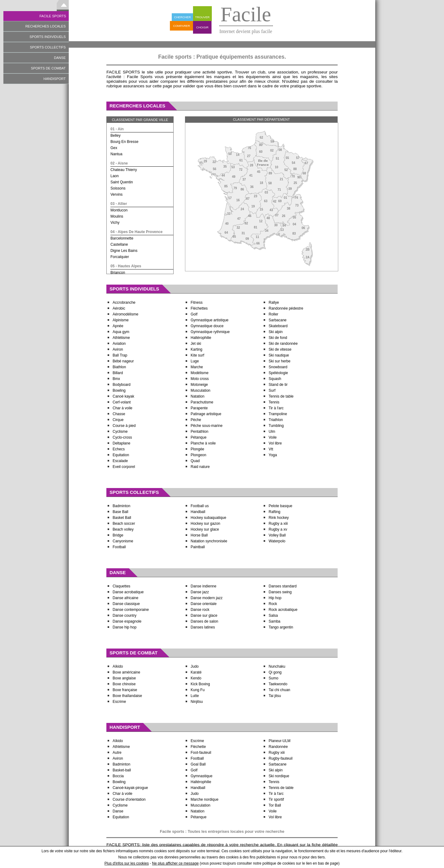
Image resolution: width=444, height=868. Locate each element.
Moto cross (200, 379)
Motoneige (199, 385)
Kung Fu (197, 690)
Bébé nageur (123, 361)
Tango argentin (281, 627)
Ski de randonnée (283, 344)
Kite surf (197, 355)
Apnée (118, 326)
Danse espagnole (127, 621)
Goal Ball (198, 764)
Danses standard (283, 586)
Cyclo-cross (122, 437)
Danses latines (203, 627)
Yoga (273, 455)
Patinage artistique (206, 414)
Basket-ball (122, 770)
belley (115, 136)
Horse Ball (199, 535)
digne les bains (124, 251)
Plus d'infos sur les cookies (127, 863)
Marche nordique (204, 799)
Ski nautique (279, 355)
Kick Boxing (200, 684)
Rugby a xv (278, 529)
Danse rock (200, 610)
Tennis (274, 402)
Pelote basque (280, 506)
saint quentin (122, 182)
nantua (116, 154)
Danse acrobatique (128, 592)
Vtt (271, 449)
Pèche (196, 420)
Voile (273, 437)
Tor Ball (275, 805)
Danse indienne (203, 586)
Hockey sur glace (205, 529)
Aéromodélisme (125, 314)
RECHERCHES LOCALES (45, 26)
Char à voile (122, 408)
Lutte (195, 696)
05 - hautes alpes (126, 266)
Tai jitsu (275, 696)
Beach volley (123, 529)
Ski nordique (279, 776)
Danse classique (126, 604)
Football (119, 547)
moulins (117, 216)
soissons (118, 188)
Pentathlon (199, 432)
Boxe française (125, 690)
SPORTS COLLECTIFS (48, 47)
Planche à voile (203, 443)
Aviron (118, 349)
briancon (118, 273)
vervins (116, 194)
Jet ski (196, 344)
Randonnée (278, 747)
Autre (117, 753)
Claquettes (121, 586)
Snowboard (278, 367)
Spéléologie (278, 373)
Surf (272, 390)
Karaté (196, 672)
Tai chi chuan (279, 690)
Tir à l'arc (276, 408)
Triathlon (276, 420)
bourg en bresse (124, 142)
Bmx (116, 379)
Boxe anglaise (124, 678)
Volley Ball (277, 535)
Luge (195, 361)
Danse (118, 811)
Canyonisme (123, 541)
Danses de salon (204, 621)
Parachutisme (202, 402)
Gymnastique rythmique (210, 332)
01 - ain (117, 129)
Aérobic (119, 308)
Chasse (119, 414)
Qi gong (275, 672)
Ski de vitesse (280, 349)
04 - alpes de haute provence (136, 232)
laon (115, 176)
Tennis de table (281, 396)
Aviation (119, 344)
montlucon (119, 210)
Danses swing (280, 592)
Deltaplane (121, 443)
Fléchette (198, 747)
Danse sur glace (204, 616)
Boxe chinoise (124, 684)
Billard (118, 373)
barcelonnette (122, 238)
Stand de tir (278, 385)
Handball (198, 512)
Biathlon (119, 367)
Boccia (118, 776)
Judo (195, 666)
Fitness (197, 303)
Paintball (198, 547)
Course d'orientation (129, 799)
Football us (200, 506)
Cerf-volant (122, 402)
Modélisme (199, 373)
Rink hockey (279, 518)
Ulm (272, 432)
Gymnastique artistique (210, 320)
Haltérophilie (201, 338)
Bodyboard (121, 385)
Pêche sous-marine (206, 426)
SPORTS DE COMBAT (48, 68)
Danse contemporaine (131, 610)
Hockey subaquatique (208, 518)
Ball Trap (120, 355)
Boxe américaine (126, 672)
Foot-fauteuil (201, 753)
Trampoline (278, 414)
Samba (274, 621)
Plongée (197, 449)
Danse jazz (200, 592)
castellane (119, 244)
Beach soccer (124, 524)
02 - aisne (119, 163)
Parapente (199, 408)
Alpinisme (121, 320)
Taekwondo (278, 684)
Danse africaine (125, 598)
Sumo (273, 678)
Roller (273, 314)
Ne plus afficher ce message (175, 863)
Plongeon (198, 455)
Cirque (118, 420)
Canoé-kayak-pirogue (130, 788)
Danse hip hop (124, 627)
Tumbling (276, 426)
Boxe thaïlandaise (127, 696)
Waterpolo (277, 541)
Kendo (196, 678)
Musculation (200, 390)
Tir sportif (276, 799)
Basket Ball (122, 518)
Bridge (118, 535)
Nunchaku (277, 666)
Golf (194, 314)
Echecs (119, 449)
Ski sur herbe (280, 361)
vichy (115, 223)
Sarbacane (277, 320)
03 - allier (119, 204)
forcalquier (120, 257)
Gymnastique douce (207, 326)
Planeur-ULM (280, 741)
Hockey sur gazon (205, 524)
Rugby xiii (277, 753)
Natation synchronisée (209, 541)
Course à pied (124, 426)
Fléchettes (199, 308)
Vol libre (275, 443)
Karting (196, 349)
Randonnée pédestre (286, 308)
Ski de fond (278, 338)
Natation (197, 396)
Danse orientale (203, 604)
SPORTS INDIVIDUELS (48, 37)
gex (114, 148)
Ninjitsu (197, 702)
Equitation (121, 455)
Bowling (119, 390)
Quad (195, 461)
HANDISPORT (55, 79)
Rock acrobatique (283, 610)
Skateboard (278, 326)
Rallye (274, 303)
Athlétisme (121, 338)
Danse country (124, 616)
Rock (273, 604)
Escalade (120, 461)
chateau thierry (124, 170)
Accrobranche (124, 303)
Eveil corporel (124, 467)
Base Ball (120, 512)
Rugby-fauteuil (280, 758)
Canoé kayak (123, 396)
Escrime (119, 702)
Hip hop (275, 598)
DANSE (60, 58)
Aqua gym (121, 332)
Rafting (274, 512)
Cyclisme (120, 432)
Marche (197, 367)
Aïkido (118, 666)
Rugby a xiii (278, 524)
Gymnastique (201, 776)
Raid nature (200, 467)
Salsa (273, 616)
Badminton (121, 506)
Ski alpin (275, 332)
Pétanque (198, 437)
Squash (275, 379)
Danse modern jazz (206, 598)
